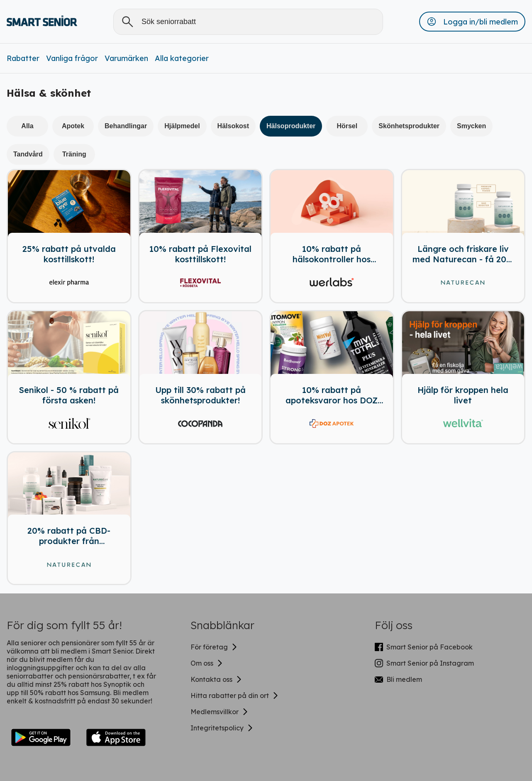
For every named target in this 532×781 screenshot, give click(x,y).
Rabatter (23, 58)
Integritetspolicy (222, 728)
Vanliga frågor (72, 58)
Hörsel (347, 126)
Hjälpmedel (182, 126)
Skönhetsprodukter (409, 126)
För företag (214, 647)
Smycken (471, 126)
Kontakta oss (216, 679)
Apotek (73, 126)
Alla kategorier (182, 58)
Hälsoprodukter (291, 126)
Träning (74, 154)
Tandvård (28, 154)
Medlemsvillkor (220, 712)
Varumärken (126, 58)
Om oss (207, 663)
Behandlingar (126, 126)
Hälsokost (233, 126)
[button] (472, 22)
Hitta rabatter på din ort (235, 696)
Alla (27, 126)
